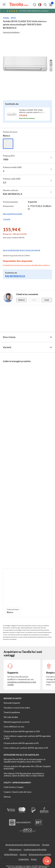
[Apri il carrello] (50, 5)
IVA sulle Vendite (11, 717)
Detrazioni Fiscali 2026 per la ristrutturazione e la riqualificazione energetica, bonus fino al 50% (24, 761)
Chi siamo (46, 845)
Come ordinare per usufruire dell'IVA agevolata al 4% (26, 748)
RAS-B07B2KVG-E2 (15, 276)
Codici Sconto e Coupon (13, 787)
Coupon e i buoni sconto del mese (18, 792)
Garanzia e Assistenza (11, 32)
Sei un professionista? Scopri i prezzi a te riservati (21, 250)
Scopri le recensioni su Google (28, 11)
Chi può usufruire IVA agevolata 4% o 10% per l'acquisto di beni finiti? (27, 767)
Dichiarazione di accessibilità (40, 854)
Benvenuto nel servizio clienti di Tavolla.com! (23, 845)
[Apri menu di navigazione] (4, 4)
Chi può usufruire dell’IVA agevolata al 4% (21, 743)
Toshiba (6, 18)
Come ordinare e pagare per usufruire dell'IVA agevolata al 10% (27, 737)
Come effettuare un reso (14, 727)
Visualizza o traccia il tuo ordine (17, 708)
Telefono (21, 300)
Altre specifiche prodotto (13, 214)
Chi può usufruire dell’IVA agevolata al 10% (22, 731)
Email (47, 300)
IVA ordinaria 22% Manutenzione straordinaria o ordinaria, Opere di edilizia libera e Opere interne (24, 775)
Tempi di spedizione (12, 712)
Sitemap (7, 797)
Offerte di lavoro (15, 849)
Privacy (34, 859)
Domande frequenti (12, 703)
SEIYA (13, 18)
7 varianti (7, 219)
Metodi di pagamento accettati (17, 722)
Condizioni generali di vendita (35, 849)
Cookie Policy (24, 859)
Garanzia (23, 854)
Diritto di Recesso (11, 854)
